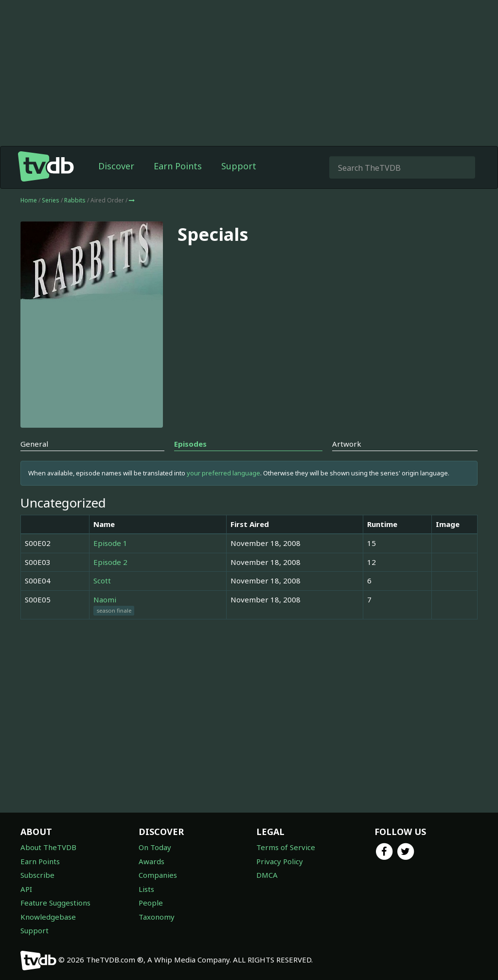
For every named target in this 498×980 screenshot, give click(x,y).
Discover (116, 166)
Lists (146, 889)
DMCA (267, 875)
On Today (155, 847)
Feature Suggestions (55, 903)
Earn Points (178, 166)
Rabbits (76, 200)
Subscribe (37, 875)
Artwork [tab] (347, 444)
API (26, 889)
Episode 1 (110, 543)
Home (29, 200)
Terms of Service (286, 847)
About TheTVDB (48, 847)
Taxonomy (157, 917)
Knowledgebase (48, 917)
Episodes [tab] (190, 444)
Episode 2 (110, 562)
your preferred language (223, 473)
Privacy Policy (280, 861)
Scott (102, 581)
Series (51, 200)
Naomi (105, 599)
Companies (158, 875)
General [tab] (34, 444)
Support (239, 166)
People (151, 903)
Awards (151, 861)
